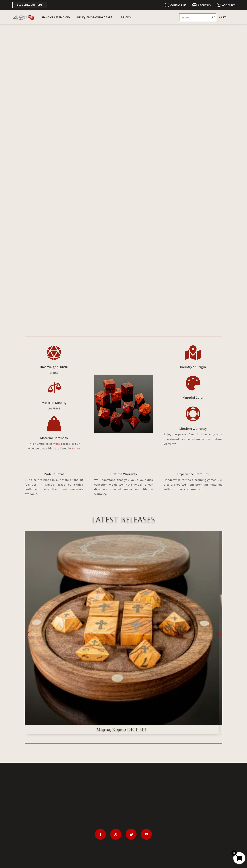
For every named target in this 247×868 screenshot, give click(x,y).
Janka (76, 448)
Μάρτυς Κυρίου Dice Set (122, 729)
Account (228, 5)
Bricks (126, 17)
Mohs (57, 444)
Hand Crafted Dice (55, 17)
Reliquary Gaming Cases (95, 17)
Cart (222, 17)
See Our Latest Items (30, 5)
